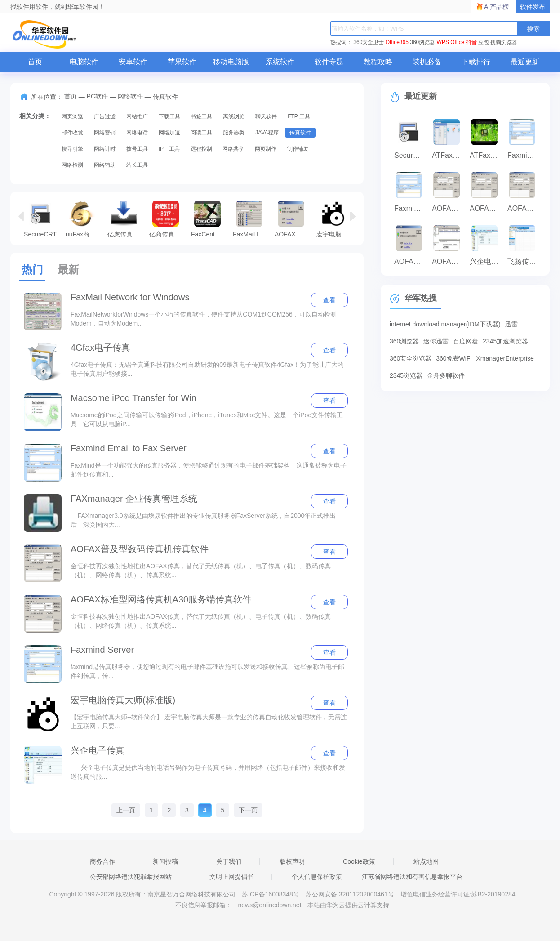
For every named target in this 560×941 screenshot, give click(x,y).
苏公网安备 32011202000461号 (351, 894)
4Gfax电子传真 (100, 348)
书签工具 (201, 116)
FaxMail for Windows (251, 219)
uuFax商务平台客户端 (84, 219)
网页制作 (266, 149)
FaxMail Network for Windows (130, 297)
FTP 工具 (299, 116)
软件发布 (533, 7)
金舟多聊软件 (446, 375)
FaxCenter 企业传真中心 (210, 219)
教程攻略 (378, 62)
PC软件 (97, 96)
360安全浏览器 (411, 358)
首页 (35, 62)
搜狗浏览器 (504, 42)
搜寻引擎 (72, 149)
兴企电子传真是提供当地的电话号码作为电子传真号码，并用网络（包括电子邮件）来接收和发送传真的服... (208, 772)
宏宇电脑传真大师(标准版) (335, 219)
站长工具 (137, 165)
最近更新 (525, 62)
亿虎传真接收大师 (126, 219)
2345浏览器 (406, 375)
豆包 (484, 42)
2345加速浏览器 (505, 341)
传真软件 (300, 133)
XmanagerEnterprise (505, 358)
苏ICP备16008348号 (271, 894)
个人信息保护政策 (317, 877)
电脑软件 (84, 62)
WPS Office (451, 42)
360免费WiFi (454, 358)
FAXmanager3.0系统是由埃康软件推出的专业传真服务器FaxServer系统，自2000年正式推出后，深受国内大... (203, 520)
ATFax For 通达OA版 (449, 155)
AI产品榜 (496, 7)
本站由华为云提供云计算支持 (348, 905)
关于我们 (229, 861)
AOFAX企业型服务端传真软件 (449, 261)
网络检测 (72, 165)
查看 (329, 300)
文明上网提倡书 (231, 877)
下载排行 (476, 62)
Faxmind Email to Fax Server (129, 448)
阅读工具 (201, 133)
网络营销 (105, 133)
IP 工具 (169, 149)
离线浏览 (234, 116)
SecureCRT (40, 219)
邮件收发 (72, 133)
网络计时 (105, 149)
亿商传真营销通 (168, 219)
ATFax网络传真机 (486, 155)
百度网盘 (466, 341)
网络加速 (169, 133)
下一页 (248, 810)
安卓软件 (133, 62)
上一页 (126, 810)
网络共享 (233, 149)
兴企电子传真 (98, 750)
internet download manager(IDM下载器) (445, 324)
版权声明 (292, 861)
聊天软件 (266, 116)
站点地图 (426, 861)
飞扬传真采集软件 (524, 261)
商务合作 (102, 861)
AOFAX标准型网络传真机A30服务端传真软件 (161, 599)
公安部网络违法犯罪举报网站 (131, 877)
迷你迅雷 (436, 341)
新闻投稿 (165, 861)
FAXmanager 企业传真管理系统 (134, 499)
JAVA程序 (267, 133)
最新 (68, 270)
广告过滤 (105, 116)
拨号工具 (137, 149)
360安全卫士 (369, 42)
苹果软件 (182, 62)
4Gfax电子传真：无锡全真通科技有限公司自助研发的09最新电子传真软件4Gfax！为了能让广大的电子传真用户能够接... (207, 369)
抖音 (471, 42)
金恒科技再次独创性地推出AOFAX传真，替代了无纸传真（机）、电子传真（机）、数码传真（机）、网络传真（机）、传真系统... (201, 571)
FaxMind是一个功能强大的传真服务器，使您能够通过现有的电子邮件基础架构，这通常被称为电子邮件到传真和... (209, 470)
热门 (32, 270)
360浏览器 (422, 42)
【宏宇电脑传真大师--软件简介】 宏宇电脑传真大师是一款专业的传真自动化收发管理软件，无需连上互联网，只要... (209, 722)
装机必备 (427, 62)
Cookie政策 (359, 861)
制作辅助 (298, 149)
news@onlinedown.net (269, 905)
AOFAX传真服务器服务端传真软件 (293, 219)
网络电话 (137, 133)
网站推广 (137, 116)
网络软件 (130, 96)
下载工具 (169, 116)
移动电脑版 (231, 62)
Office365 (397, 42)
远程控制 (201, 149)
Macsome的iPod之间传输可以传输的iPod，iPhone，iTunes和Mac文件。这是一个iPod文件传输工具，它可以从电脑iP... (207, 419)
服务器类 (234, 133)
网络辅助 (105, 165)
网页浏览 (72, 116)
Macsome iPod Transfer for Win (133, 398)
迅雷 (511, 324)
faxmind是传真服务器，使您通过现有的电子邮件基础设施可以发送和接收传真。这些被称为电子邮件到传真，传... (207, 671)
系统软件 (280, 62)
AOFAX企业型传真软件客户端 (449, 208)
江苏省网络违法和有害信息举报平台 (412, 877)
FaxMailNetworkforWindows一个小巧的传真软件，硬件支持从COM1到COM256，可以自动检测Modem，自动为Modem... (204, 319)
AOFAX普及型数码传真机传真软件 (140, 549)
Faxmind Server (102, 650)
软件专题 (329, 62)
